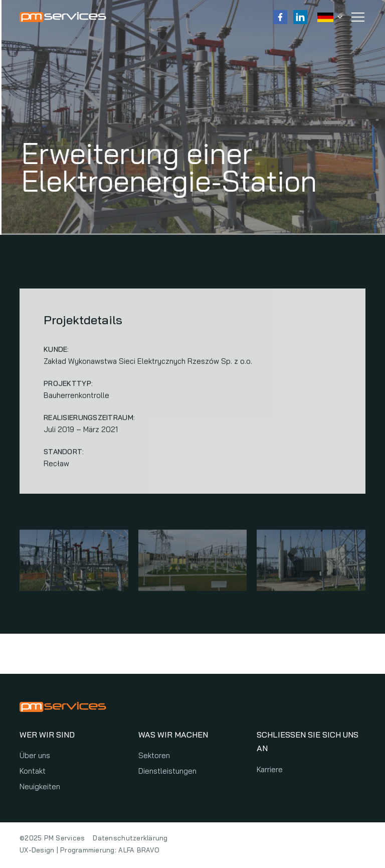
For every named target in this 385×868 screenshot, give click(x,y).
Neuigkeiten (40, 786)
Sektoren (154, 755)
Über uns (35, 755)
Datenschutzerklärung (130, 838)
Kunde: (56, 350)
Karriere (270, 769)
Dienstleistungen (167, 771)
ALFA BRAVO (139, 850)
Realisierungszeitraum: (89, 418)
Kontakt (33, 771)
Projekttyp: (68, 384)
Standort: (64, 453)
